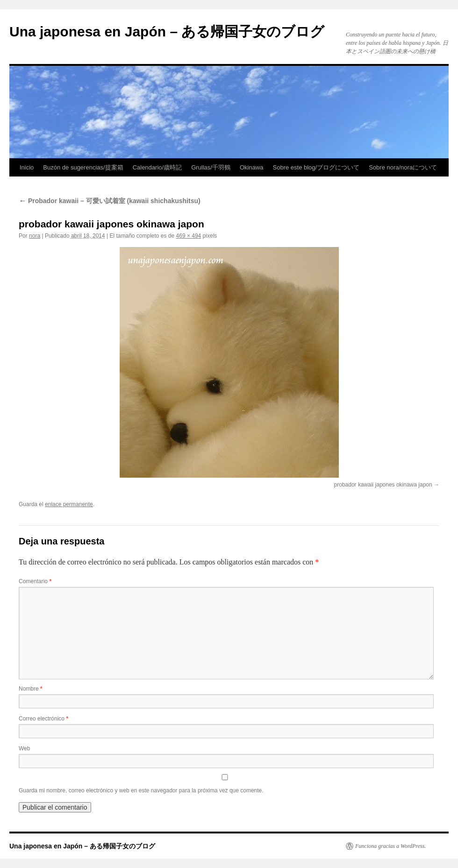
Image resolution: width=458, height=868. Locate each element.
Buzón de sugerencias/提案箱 (83, 167)
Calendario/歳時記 (157, 167)
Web (24, 748)
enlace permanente (69, 504)
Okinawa (252, 167)
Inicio (27, 167)
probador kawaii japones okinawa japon (383, 485)
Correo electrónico (43, 719)
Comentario (35, 581)
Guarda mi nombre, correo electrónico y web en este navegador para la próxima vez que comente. (141, 790)
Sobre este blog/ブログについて (316, 167)
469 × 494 (189, 236)
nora (35, 236)
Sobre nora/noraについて (403, 167)
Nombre (31, 689)
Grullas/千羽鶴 (211, 167)
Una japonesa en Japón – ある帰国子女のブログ (167, 32)
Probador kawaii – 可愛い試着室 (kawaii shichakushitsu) (110, 201)
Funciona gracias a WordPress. (390, 846)
